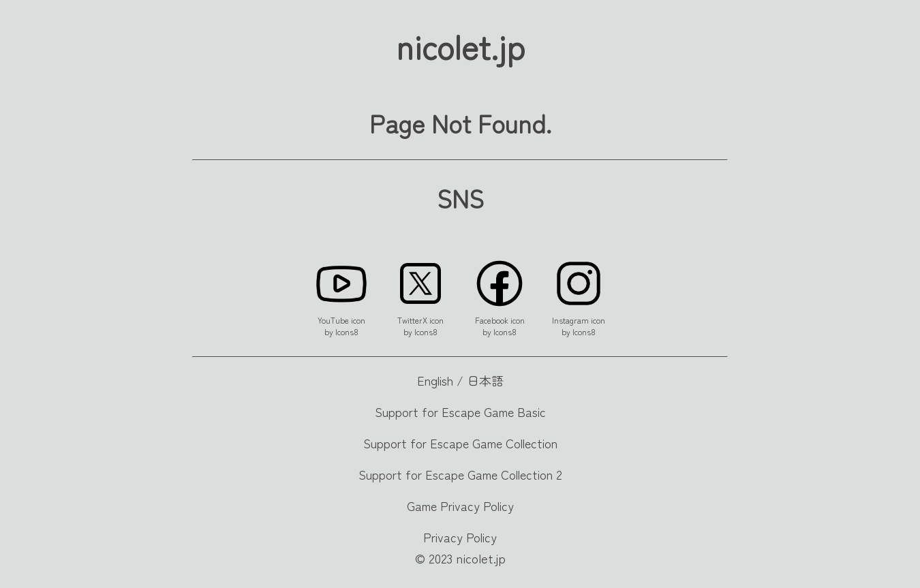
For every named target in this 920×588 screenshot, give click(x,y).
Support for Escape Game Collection (460, 443)
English (435, 380)
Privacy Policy (460, 537)
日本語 (485, 380)
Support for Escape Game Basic (460, 412)
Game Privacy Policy (460, 506)
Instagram (570, 320)
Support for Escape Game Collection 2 (460, 474)
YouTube (333, 320)
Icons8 (347, 331)
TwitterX (412, 320)
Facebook (492, 320)
